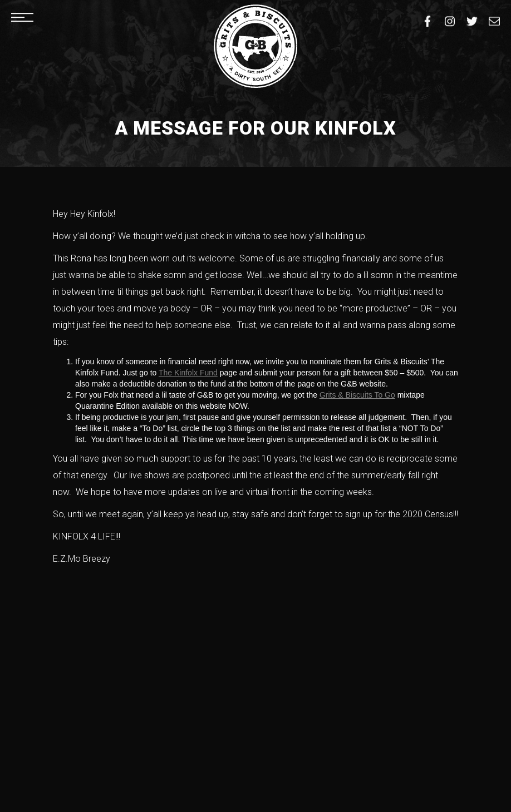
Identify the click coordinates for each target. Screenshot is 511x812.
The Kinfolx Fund (188, 373)
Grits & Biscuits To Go (357, 395)
